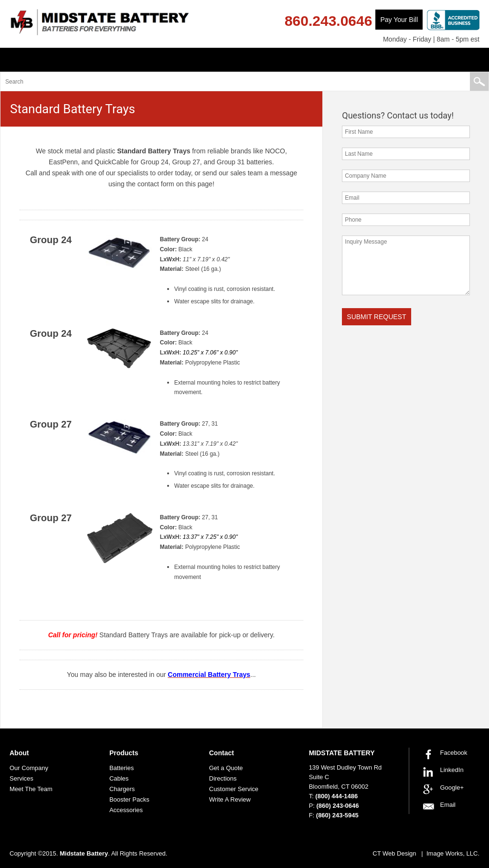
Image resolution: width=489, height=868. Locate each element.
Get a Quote (226, 768)
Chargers (122, 789)
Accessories (126, 810)
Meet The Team (31, 789)
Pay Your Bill (399, 20)
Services (21, 778)
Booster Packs (129, 799)
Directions (223, 778)
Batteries (122, 768)
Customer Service (234, 789)
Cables (119, 778)
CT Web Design (394, 853)
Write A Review (230, 799)
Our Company (29, 768)
